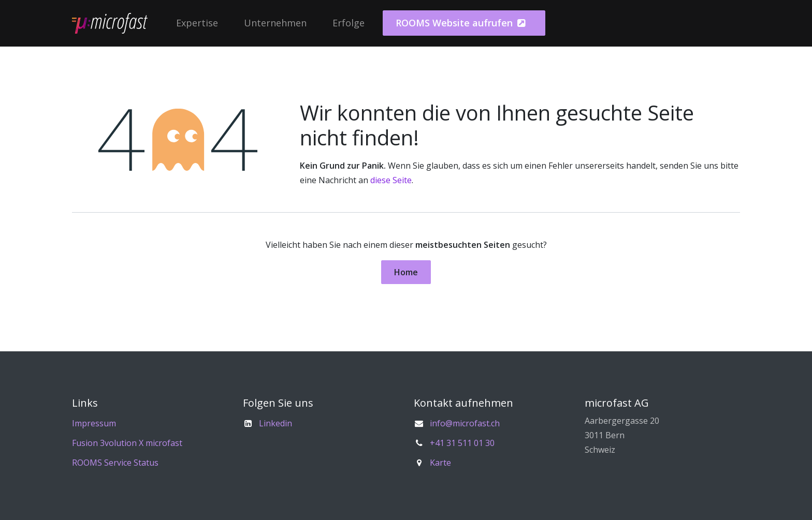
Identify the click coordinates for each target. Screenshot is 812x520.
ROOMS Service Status (115, 463)
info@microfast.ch (465, 423)
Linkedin (275, 423)
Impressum (94, 423)
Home (406, 272)
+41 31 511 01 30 (462, 443)
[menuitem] (197, 23)
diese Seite (391, 180)
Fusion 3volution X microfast (127, 443)
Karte (440, 463)
